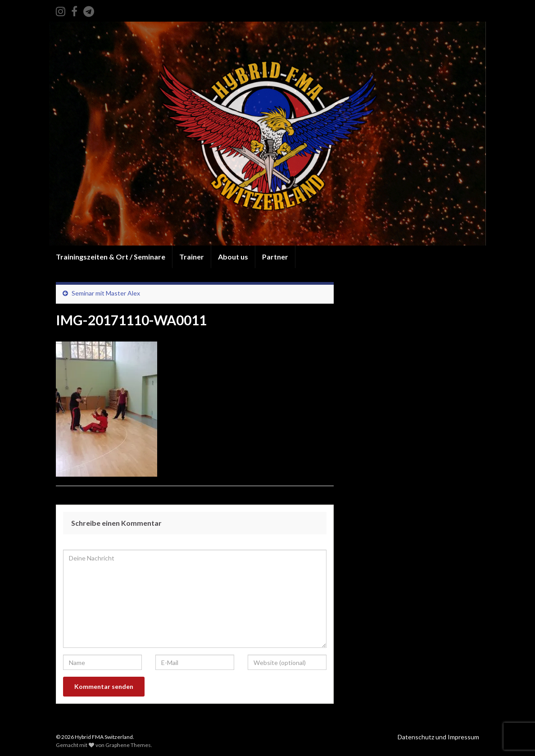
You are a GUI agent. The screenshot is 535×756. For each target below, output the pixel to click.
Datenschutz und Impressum (438, 737)
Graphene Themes (128, 745)
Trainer (192, 257)
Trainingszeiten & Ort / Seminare (111, 257)
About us (233, 257)
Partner (275, 257)
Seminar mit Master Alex (106, 293)
